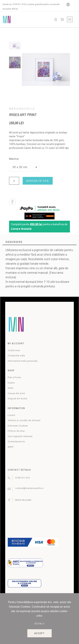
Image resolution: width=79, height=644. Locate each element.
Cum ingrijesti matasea (20, 436)
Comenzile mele (16, 356)
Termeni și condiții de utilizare (24, 420)
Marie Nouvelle (23, 500)
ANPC (11, 447)
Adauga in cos (38, 181)
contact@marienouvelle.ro (30, 488)
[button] (12, 202)
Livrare (11, 415)
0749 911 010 (19, 4)
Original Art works (18, 399)
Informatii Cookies (18, 426)
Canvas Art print (16, 393)
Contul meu (14, 350)
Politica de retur (16, 431)
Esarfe (11, 383)
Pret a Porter (14, 377)
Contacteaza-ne (16, 442)
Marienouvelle (22, 109)
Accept (40, 633)
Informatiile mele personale (23, 361)
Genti (11, 388)
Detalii (39, 624)
